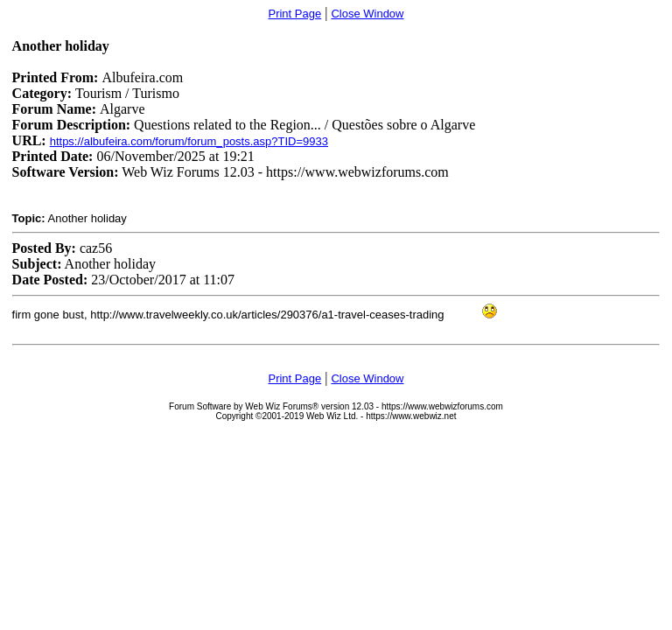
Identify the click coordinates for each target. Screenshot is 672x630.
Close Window (367, 14)
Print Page (294, 14)
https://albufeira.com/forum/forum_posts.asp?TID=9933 (189, 141)
